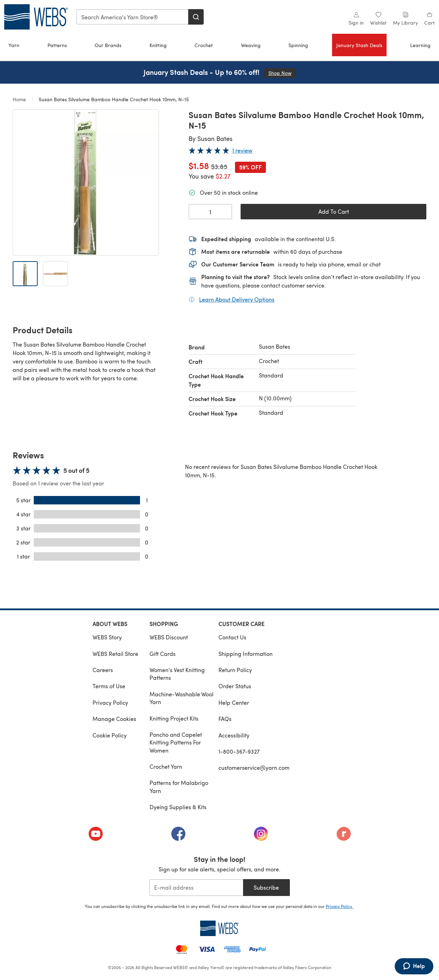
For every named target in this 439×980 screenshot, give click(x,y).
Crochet (204, 45)
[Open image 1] (25, 274)
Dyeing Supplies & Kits (178, 807)
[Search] (196, 17)
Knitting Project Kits (174, 718)
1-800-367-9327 (239, 751)
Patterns (57, 45)
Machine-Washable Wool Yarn (182, 698)
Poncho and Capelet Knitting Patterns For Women (176, 742)
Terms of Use (109, 686)
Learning (420, 45)
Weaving (251, 45)
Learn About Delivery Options (237, 299)
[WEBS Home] (220, 928)
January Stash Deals (359, 45)
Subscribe (266, 887)
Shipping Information (246, 654)
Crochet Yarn (166, 766)
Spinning (298, 45)
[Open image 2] (55, 274)
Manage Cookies (114, 719)
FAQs (225, 719)
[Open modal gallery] (86, 182)
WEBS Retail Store (115, 654)
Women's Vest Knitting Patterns (177, 674)
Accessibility (234, 735)
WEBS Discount (169, 637)
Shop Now (282, 73)
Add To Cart (334, 211)
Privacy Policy (110, 702)
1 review (242, 150)
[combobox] (133, 17)
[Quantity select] (210, 212)
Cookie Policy (110, 735)
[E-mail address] (196, 888)
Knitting (158, 45)
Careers (103, 670)
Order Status (235, 686)
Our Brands (108, 45)
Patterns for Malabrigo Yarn (179, 786)
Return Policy (235, 670)
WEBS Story (107, 637)
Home (20, 99)
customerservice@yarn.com (254, 768)
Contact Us (232, 637)
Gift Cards (163, 654)
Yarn (14, 45)
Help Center (234, 702)
